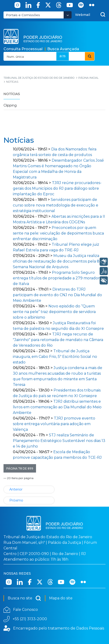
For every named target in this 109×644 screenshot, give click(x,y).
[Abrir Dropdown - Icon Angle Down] (68, 15)
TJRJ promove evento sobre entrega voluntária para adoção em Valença (54, 424)
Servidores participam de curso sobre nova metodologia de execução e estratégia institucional (56, 205)
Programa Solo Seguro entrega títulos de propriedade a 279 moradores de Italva (58, 278)
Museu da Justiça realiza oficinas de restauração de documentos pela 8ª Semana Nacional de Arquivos (57, 261)
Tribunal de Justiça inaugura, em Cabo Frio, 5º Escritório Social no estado (55, 357)
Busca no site (24, 598)
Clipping (10, 105)
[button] (20, 468)
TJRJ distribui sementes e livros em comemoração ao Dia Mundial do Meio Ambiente (57, 407)
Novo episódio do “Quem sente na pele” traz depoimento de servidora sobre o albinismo (54, 312)
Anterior (16, 489)
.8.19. (63, 56)
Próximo (16, 500)
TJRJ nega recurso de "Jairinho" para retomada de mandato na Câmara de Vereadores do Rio (58, 340)
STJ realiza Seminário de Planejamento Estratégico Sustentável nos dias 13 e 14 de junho (59, 441)
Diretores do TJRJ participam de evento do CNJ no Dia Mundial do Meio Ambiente (57, 295)
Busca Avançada (63, 49)
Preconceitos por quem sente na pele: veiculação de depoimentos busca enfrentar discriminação (58, 233)
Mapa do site (61, 598)
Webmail (83, 15)
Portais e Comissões (23, 15)
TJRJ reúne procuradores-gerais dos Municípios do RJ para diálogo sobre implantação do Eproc (57, 188)
